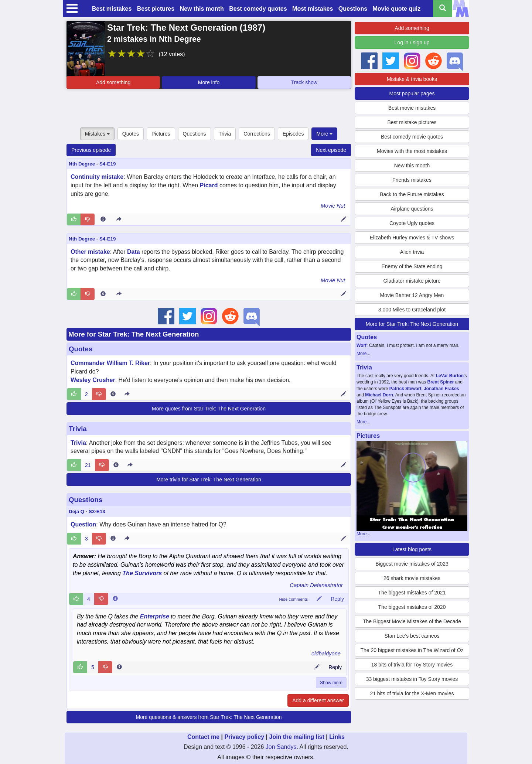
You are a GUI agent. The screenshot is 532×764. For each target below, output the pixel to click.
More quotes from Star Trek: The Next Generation (209, 409)
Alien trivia (412, 252)
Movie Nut (333, 206)
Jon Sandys (281, 747)
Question (83, 524)
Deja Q (76, 511)
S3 (92, 511)
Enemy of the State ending (412, 266)
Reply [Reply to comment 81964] (335, 667)
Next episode (331, 150)
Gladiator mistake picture (412, 281)
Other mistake (90, 252)
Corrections (257, 134)
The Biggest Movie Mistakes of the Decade (412, 621)
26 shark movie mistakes (412, 578)
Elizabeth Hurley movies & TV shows (412, 238)
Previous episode (91, 150)
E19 (112, 164)
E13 (101, 511)
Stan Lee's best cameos (412, 636)
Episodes (293, 134)
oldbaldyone (326, 654)
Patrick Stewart (405, 389)
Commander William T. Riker (110, 363)
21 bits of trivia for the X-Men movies (412, 693)
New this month (202, 9)
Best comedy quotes (258, 9)
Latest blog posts (412, 549)
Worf (362, 345)
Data (134, 252)
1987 (253, 28)
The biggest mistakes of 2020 (412, 607)
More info (209, 82)
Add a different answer (318, 700)
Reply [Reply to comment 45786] (337, 599)
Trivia (225, 134)
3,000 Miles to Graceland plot (412, 310)
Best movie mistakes (412, 108)
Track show (304, 82)
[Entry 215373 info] (103, 219)
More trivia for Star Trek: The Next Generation (209, 480)
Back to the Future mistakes (412, 194)
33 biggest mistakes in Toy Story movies (412, 679)
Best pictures (156, 9)
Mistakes (97, 134)
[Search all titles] (443, 8)
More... (363, 354)
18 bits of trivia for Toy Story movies (412, 665)
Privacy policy (244, 737)
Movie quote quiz (397, 9)
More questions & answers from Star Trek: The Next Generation (209, 717)
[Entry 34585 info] (116, 465)
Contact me (203, 737)
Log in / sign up (412, 42)
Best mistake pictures (412, 122)
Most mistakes (313, 9)
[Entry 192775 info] (113, 394)
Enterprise (155, 616)
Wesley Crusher (93, 380)
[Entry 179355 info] (113, 539)
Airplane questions (412, 209)
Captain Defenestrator (316, 585)
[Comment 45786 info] (115, 599)
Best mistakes (112, 9)
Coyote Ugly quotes (412, 223)
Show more (331, 683)
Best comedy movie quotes (412, 137)
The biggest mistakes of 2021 (412, 593)
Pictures (161, 134)
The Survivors (142, 573)
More (324, 134)
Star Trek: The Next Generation (172, 28)
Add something (113, 82)
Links (337, 737)
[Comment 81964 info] (119, 667)
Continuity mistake (97, 177)
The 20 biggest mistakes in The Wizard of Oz (412, 650)
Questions (353, 9)
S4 (102, 164)
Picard (209, 185)
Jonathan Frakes (441, 389)
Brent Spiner (440, 382)
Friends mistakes (412, 180)
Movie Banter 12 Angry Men (412, 295)
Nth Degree (82, 164)
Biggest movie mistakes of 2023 (412, 564)
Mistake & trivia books (412, 79)
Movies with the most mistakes (412, 151)
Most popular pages (412, 93)
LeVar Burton (450, 376)
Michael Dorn (379, 395)
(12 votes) (172, 54)
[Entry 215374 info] (103, 294)
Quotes (131, 134)
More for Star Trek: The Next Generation (134, 334)
